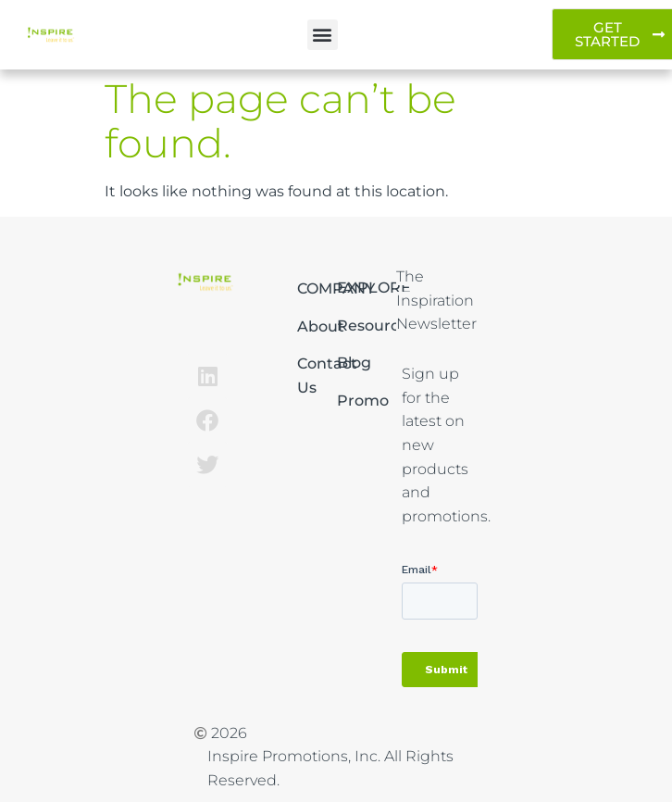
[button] (323, 35)
